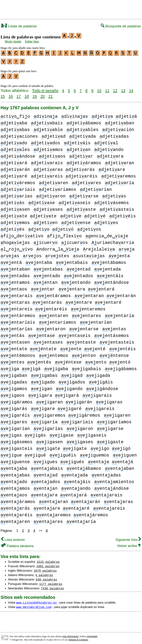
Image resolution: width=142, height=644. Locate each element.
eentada (108, 268)
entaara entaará (59, 494)
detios (89, 228)
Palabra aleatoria (17, 544)
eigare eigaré (56, 407)
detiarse (84, 195)
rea (127, 248)
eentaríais (18, 321)
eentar (43, 288)
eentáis (110, 274)
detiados (45, 141)
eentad (79, 268)
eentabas (48, 268)
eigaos (13, 394)
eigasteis (17, 447)
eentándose (112, 281)
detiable (48, 128)
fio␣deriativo (22, 234)
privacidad (92, 635)
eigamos (14, 387)
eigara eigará (54, 394)
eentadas (15, 274)
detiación (118, 128)
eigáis (101, 381)
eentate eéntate (28, 347)
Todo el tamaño (45, 89)
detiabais (47, 122)
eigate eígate (62, 447)
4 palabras (44, 573)
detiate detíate (28, 215)
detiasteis (117, 208)
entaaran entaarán (69, 500)
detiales (15, 148)
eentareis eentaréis (34, 308)
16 (11, 95)
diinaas (75, 115)
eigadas (14, 381)
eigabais (87, 367)
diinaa (46, 115)
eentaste (81, 341)
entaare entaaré (61, 507)
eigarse (110, 427)
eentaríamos (58, 321)
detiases (48, 208)
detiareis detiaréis (64, 175)
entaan (45, 487)
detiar (81, 155)
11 (107, 89)
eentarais (17, 294)
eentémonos (18, 354)
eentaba (39, 261)
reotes (57, 254)
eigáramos (17, 401)
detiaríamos (58, 188)
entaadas (106, 474)
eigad (72, 374)
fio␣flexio (64, 234)
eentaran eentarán (105, 294)
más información (70, 635)
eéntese (68, 361)
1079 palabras (45, 569)
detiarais (47, 161)
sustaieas (89, 254)
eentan (45, 281)
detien (45, 221)
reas (10, 254)
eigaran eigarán (64, 401)
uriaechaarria (113, 241)
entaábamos (84, 467)
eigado (43, 381)
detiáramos (84, 161)
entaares (48, 520)
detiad (54, 135)
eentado (47, 274)
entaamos (15, 487)
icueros (75, 241)
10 (99, 89)
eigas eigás (23, 434)
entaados (45, 480)
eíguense (15, 460)
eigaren (117, 414)
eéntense (114, 354)
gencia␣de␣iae (107, 234)
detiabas (15, 128)
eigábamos (121, 367)
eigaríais (77, 420)
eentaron (51, 327)
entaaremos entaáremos (72, 513)
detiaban (119, 122)
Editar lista (32, 42)
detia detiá (114, 115)
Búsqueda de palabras (121, 26)
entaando (76, 487)
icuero (45, 241)
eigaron (80, 427)
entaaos (14, 494)
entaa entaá (110, 460)
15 (3, 95)
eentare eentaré (93, 301)
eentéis (122, 347)
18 (27, 95)
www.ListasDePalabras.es (36, 601)
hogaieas (15, 241)
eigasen (50, 440)
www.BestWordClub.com (34, 605)
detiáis (77, 141)
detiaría (119, 181)
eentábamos (109, 261)
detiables (83, 128)
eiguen (125, 454)
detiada (82, 135)
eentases (48, 341)
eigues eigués (59, 460)
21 (51, 95)
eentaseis (75, 334)
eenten (84, 354)
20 (43, 95)
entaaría (81, 520)
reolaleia (99, 248)
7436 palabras (52, 587)
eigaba (56, 367)
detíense (76, 221)
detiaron (51, 195)
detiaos (52, 155)
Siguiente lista (128, 538)
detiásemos (112, 201)
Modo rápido (13, 42)
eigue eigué (23, 454)
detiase (42, 201)
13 (123, 89)
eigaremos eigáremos (67, 414)
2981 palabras (48, 564)
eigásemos (17, 440)
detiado (14, 141)
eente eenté (83, 347)
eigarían (15, 427)
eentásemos (111, 334)
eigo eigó (110, 447)
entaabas (15, 474)
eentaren (53, 314)
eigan (42, 387)
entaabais (47, 467)
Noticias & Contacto (78, 638)
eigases (80, 440)
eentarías (17, 327)
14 (131, 89)
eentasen (15, 341)
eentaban (15, 268)
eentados (78, 274)
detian (79, 148)
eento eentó (108, 361)
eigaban (14, 374)
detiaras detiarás (64, 168)
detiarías (17, 195)
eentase (42, 334)
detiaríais (18, 188)
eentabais (72, 261)
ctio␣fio (15, 115)
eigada (98, 374)
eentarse (84, 327)
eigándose (102, 387)
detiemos (15, 221)
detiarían (96, 188)
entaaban (119, 467)
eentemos (53, 354)
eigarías (48, 427)
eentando (76, 281)
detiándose (18, 155)
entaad (45, 474)
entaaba (14, 467)
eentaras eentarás (31, 301)
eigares (14, 420)
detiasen (15, 208)
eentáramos (54, 294)
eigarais (97, 394)
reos (32, 254)
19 (35, 95)
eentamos (15, 281)
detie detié (83, 215)
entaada (75, 474)
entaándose (112, 487)
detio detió (51, 228)
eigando (69, 387)
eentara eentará (87, 288)
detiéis (122, 215)
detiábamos (84, 122)
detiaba (14, 122)
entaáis (77, 480)
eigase (62, 434)
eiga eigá (21, 367)
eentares (87, 314)
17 (19, 95)
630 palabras (46, 578)
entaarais (107, 494)
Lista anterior (13, 538)
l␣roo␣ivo (17, 248)
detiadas (114, 135)
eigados (72, 381)
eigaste (110, 440)
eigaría (44, 420)
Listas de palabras (19, 26)
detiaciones (19, 135)
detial (106, 141)
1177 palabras (51, 582)
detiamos (48, 148)
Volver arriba (129, 544)
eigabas (44, 374)
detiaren (53, 181)
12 (115, 89)
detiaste (81, 208)
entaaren (15, 520)
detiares (87, 181)
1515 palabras (48, 560)
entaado (14, 480)
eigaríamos (114, 420)
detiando (109, 148)
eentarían (96, 321)
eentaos (14, 288)
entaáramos (18, 500)
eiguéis (63, 454)
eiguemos (94, 454)
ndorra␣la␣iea (58, 248)
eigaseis (92, 434)
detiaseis (75, 201)
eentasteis (117, 341)
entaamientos (114, 480)
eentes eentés (26, 361)
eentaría (119, 314)
